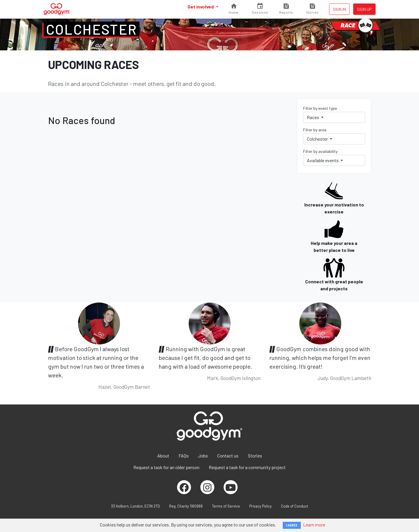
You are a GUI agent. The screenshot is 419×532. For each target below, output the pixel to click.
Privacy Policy (260, 506)
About (163, 456)
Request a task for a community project (247, 467)
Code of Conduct (295, 506)
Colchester (92, 29)
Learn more (314, 525)
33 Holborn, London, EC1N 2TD (135, 506)
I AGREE (292, 525)
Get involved (201, 7)
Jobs (203, 456)
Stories (255, 456)
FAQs (184, 456)
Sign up (364, 9)
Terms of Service (226, 506)
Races (313, 117)
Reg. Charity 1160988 (186, 506)
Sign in (339, 9)
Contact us (228, 456)
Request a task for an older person (166, 467)
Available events (323, 160)
